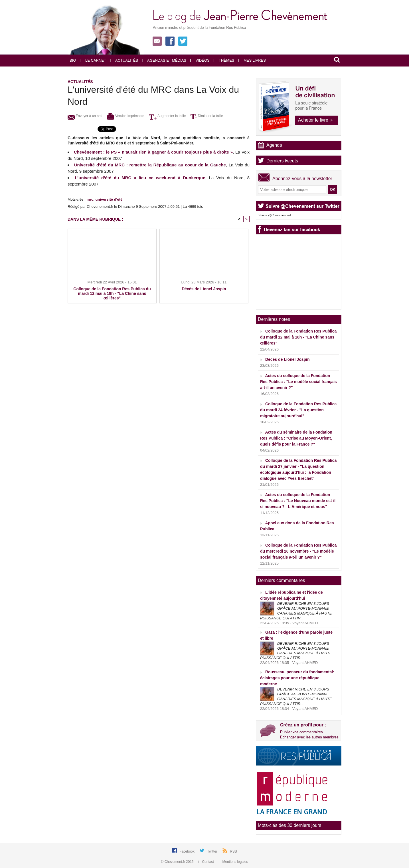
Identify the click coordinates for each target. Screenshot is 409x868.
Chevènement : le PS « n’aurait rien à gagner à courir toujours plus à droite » (153, 152)
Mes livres (252, 60)
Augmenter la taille (167, 116)
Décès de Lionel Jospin (204, 289)
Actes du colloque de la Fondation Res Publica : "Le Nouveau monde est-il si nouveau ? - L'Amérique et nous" (298, 501)
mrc (90, 199)
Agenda (274, 145)
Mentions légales (233, 862)
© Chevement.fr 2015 (178, 862)
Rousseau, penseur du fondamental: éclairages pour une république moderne (297, 678)
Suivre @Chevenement (275, 215)
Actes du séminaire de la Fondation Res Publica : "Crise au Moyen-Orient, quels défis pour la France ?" (296, 438)
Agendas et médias (164, 60)
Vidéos (200, 60)
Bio (73, 60)
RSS (233, 851)
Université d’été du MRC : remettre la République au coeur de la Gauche (150, 165)
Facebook (187, 851)
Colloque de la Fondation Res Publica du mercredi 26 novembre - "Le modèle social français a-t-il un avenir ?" (298, 551)
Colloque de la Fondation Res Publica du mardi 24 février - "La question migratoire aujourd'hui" (298, 410)
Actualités (124, 60)
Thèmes (224, 60)
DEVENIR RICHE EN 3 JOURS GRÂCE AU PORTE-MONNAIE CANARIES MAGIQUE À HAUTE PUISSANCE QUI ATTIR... (296, 611)
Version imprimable (125, 116)
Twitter (213, 851)
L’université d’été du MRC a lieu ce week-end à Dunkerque (140, 178)
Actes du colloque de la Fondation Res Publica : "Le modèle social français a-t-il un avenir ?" (298, 382)
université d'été (109, 199)
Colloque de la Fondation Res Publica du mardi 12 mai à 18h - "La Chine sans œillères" (112, 293)
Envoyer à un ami (85, 116)
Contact (207, 862)
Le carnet (93, 60)
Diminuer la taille (207, 116)
